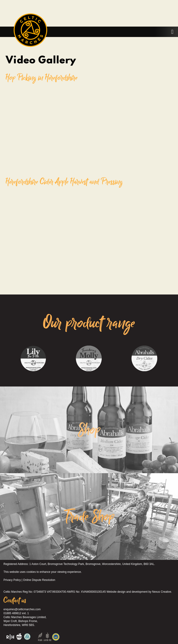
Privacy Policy (12, 580)
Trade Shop (89, 517)
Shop (89, 430)
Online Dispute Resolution (39, 580)
